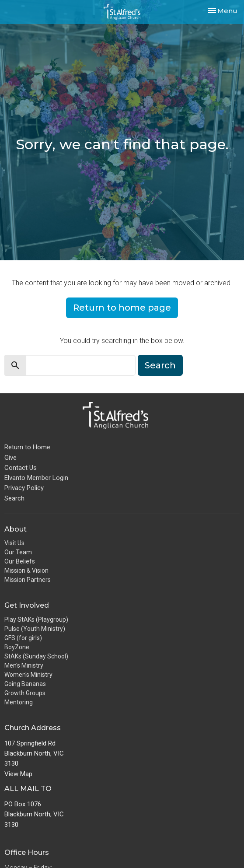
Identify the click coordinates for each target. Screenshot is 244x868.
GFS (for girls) (23, 638)
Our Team (18, 552)
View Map (18, 774)
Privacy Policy (24, 488)
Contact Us (21, 468)
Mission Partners (28, 580)
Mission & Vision (26, 570)
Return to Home (27, 447)
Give (10, 458)
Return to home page (122, 308)
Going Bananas (25, 684)
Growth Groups (25, 693)
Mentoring (19, 702)
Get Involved (27, 605)
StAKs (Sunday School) (36, 656)
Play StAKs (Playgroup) (36, 619)
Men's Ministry (24, 665)
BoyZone (17, 647)
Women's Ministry (28, 675)
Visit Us (14, 543)
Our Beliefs (20, 561)
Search (160, 365)
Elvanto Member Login (36, 478)
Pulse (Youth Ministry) (35, 629)
